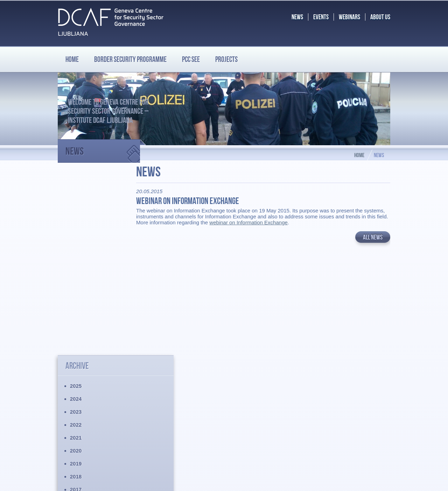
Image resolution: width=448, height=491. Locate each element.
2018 (76, 290)
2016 (76, 316)
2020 (76, 264)
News (103, 148)
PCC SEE (191, 59)
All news (373, 243)
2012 (76, 368)
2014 (76, 342)
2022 (76, 238)
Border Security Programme (90, 405)
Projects (226, 59)
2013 (76, 355)
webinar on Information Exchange (261, 228)
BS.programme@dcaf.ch (349, 447)
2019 (76, 277)
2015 (76, 329)
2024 (76, 212)
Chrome (281, 480)
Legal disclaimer (77, 431)
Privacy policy (74, 437)
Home (72, 59)
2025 (76, 199)
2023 (76, 225)
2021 (76, 251)
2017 (76, 303)
